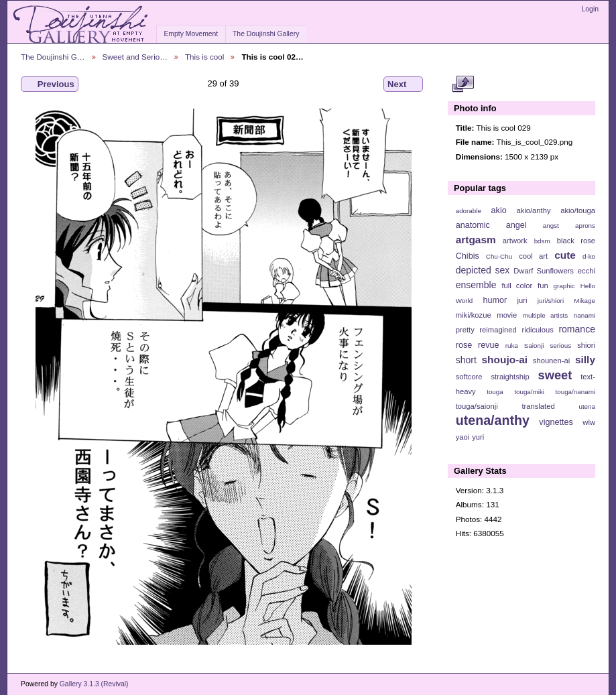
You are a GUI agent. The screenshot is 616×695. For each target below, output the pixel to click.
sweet (555, 375)
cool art (533, 256)
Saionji (534, 345)
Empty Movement (191, 34)
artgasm (476, 240)
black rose (576, 241)
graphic (564, 286)
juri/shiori (551, 301)
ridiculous (537, 330)
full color (517, 286)
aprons (585, 226)
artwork (515, 241)
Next (403, 84)
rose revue (478, 345)
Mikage (584, 301)
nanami (584, 315)
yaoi (463, 437)
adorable (469, 211)
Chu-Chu (499, 256)
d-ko (589, 256)
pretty (465, 330)
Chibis (468, 256)
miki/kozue (474, 315)
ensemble (476, 285)
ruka (512, 345)
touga (495, 392)
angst (551, 226)
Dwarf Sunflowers (544, 271)
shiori (586, 345)
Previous (50, 84)
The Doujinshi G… (53, 57)
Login (590, 9)
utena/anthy (493, 420)
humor (495, 300)
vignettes (556, 422)
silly (585, 360)
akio (499, 210)
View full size (463, 84)
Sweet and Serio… (135, 57)
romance (577, 329)
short (466, 360)
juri (522, 300)
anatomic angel (491, 225)
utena (587, 406)
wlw (589, 422)
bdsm (542, 241)
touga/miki (529, 392)
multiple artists (545, 315)
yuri (478, 437)
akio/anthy (533, 210)
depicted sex (483, 270)
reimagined (498, 330)
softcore (469, 377)
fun (543, 286)
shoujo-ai (505, 360)
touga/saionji (477, 406)
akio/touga (578, 210)
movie (507, 315)
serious (560, 345)
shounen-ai (552, 361)
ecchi (587, 271)
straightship (510, 377)
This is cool (204, 57)
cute (565, 255)
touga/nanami (575, 392)
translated (538, 406)
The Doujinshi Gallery (266, 34)
